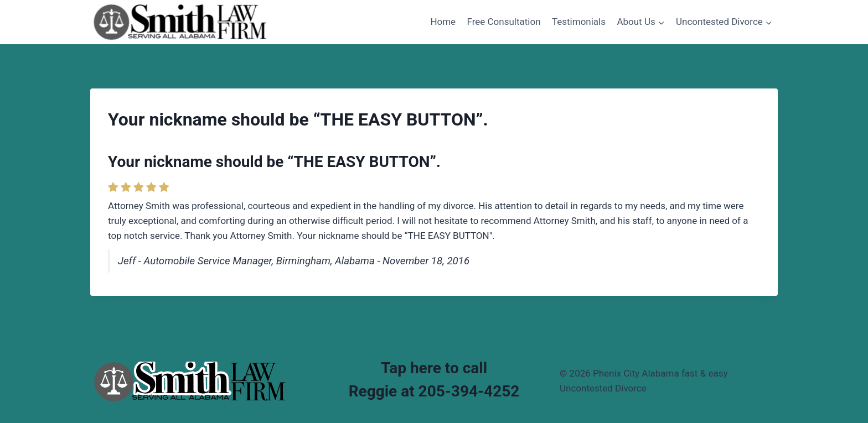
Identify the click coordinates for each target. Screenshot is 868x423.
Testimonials (579, 22)
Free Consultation (504, 22)
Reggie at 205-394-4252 (434, 391)
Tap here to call (434, 368)
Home (443, 22)
